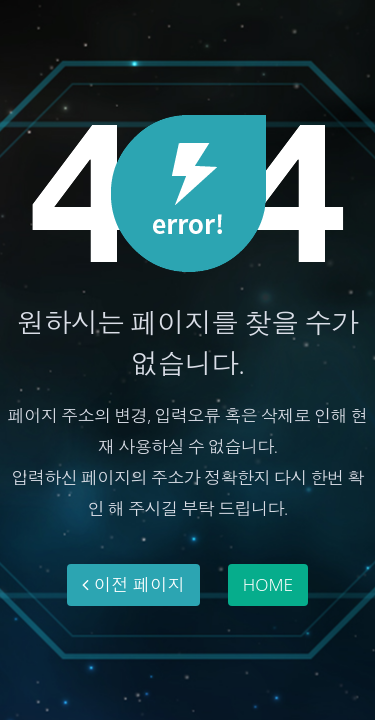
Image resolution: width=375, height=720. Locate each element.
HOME (268, 583)
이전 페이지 (133, 583)
